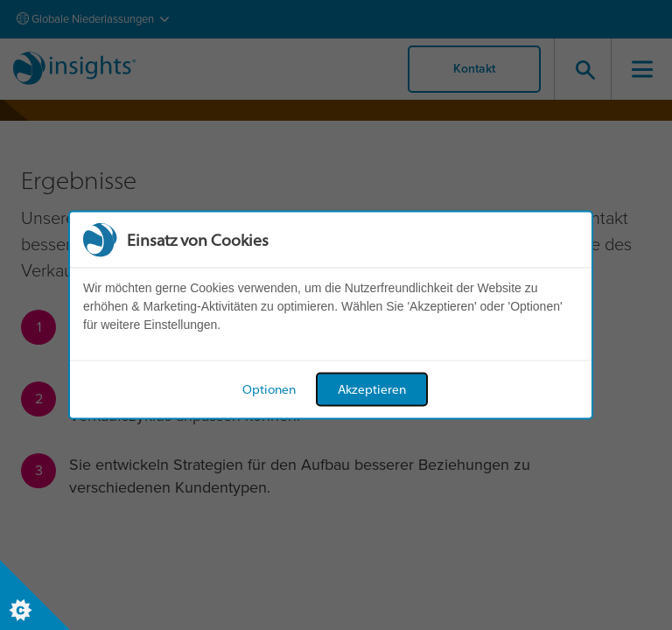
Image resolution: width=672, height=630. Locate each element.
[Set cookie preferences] (35, 595)
